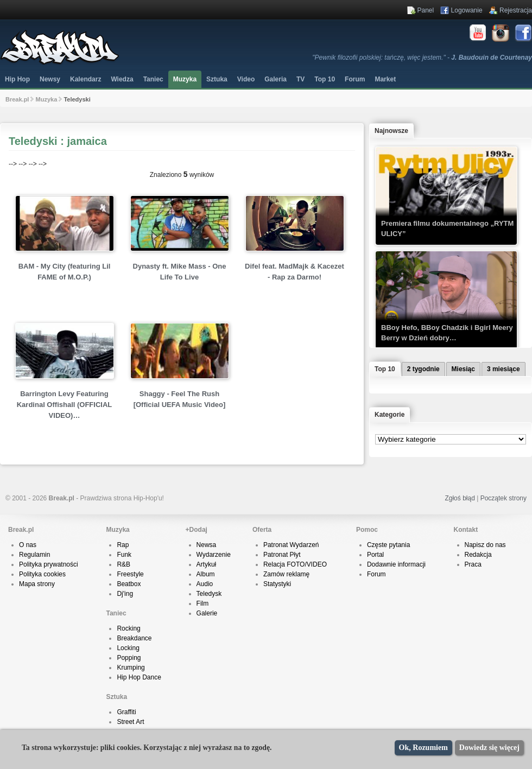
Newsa (207, 545)
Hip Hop (17, 79)
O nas (28, 545)
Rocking (128, 628)
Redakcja (478, 555)
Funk (124, 555)
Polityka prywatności (49, 564)
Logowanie (467, 10)
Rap (123, 545)
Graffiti (126, 712)
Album (206, 574)
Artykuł (207, 564)
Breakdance (134, 638)
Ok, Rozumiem (423, 748)
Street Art (130, 722)
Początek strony (503, 498)
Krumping (131, 668)
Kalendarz (85, 79)
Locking (128, 648)
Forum (376, 574)
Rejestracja (516, 10)
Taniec (153, 79)
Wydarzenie (214, 555)
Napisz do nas (485, 545)
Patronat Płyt (282, 555)
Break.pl (17, 99)
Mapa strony (37, 584)
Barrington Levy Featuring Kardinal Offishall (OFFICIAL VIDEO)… (65, 405)
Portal (375, 555)
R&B (123, 564)
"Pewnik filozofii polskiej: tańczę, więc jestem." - (422, 58)
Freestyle (130, 574)
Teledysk (209, 594)
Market (385, 79)
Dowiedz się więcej (489, 748)
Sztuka (217, 79)
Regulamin (34, 555)
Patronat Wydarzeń (291, 545)
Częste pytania (388, 545)
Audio (205, 584)
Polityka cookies (42, 574)
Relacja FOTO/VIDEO (295, 564)
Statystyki (277, 584)
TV (300, 79)
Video (246, 79)
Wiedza (122, 79)
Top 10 (325, 79)
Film (203, 603)
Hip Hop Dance (139, 677)
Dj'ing (125, 594)
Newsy (50, 79)
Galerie (207, 613)
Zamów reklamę (286, 574)
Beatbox (129, 584)
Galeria (275, 79)
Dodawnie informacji (396, 564)
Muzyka (185, 79)
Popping (129, 658)
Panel (426, 10)
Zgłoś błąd (460, 498)
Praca (473, 564)
